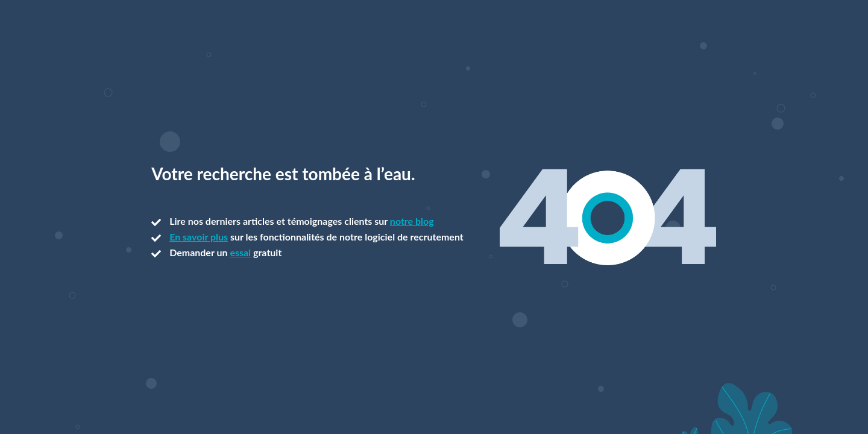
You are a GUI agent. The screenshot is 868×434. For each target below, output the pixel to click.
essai (240, 252)
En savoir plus (199, 237)
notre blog (412, 221)
